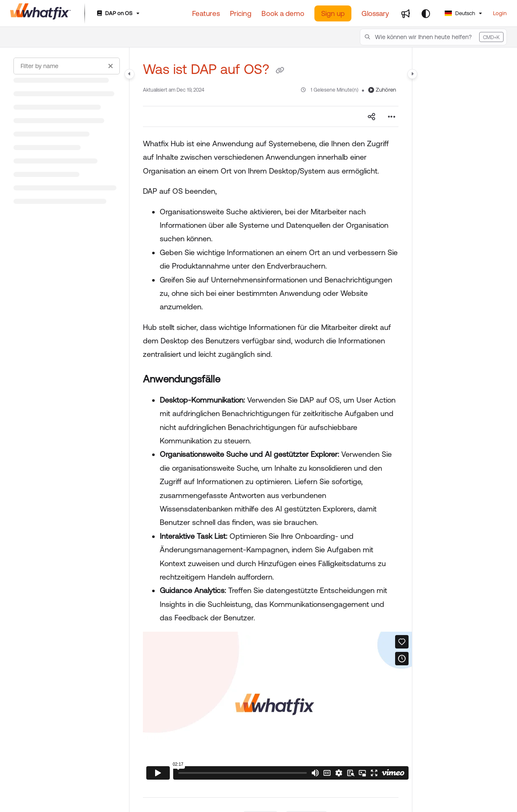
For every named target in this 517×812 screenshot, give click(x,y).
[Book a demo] (283, 13)
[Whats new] (406, 13)
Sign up (333, 13)
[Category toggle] (129, 74)
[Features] (206, 13)
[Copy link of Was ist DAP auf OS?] (280, 71)
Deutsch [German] (460, 13)
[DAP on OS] (117, 14)
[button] (433, 37)
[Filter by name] (67, 66)
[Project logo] (41, 13)
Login (500, 13)
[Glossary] (375, 13)
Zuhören (382, 90)
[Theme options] (426, 13)
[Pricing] (241, 13)
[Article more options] (392, 116)
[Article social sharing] (372, 116)
